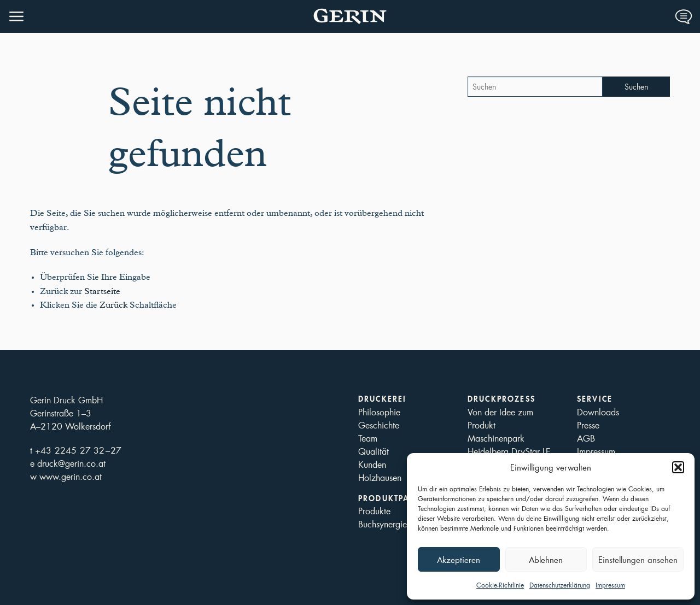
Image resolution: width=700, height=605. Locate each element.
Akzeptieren (459, 560)
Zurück (113, 305)
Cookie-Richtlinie (500, 585)
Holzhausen (380, 477)
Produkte (374, 511)
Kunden (372, 464)
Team (368, 438)
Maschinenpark (496, 438)
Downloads (598, 412)
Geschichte (379, 425)
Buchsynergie (383, 524)
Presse (588, 425)
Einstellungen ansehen (638, 560)
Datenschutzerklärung (560, 585)
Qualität (374, 451)
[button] (678, 467)
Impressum (610, 585)
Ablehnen (546, 560)
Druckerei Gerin (350, 16)
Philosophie (379, 412)
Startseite (102, 291)
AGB (586, 438)
